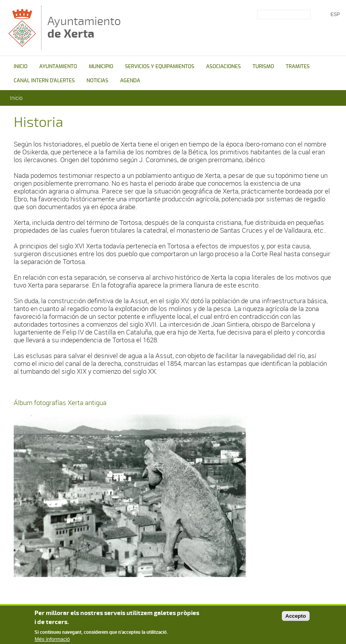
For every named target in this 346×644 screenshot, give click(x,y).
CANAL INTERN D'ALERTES (44, 80)
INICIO (21, 66)
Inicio (16, 98)
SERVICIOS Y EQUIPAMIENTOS (159, 66)
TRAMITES (298, 66)
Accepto (296, 618)
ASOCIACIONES (224, 66)
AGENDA (130, 80)
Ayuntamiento (84, 27)
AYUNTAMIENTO (58, 66)
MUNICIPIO (101, 66)
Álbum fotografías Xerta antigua (60, 402)
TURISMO (263, 66)
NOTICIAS (97, 80)
